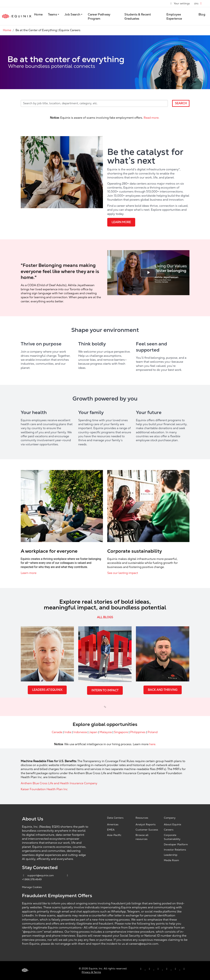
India (68, 732)
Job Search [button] (72, 14)
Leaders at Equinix (47, 690)
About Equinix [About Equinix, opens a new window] (173, 824)
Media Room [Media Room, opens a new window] (171, 860)
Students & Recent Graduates (138, 16)
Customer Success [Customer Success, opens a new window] (147, 830)
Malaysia (106, 732)
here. (152, 744)
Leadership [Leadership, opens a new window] (171, 855)
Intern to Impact (105, 690)
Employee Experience (174, 16)
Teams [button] (52, 14)
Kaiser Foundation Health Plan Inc (44, 789)
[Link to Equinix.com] (17, 16)
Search (181, 103)
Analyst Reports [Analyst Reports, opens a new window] (146, 824)
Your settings (180, 3)
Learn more (121, 222)
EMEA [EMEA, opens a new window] (111, 830)
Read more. (152, 118)
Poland (153, 732)
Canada (57, 732)
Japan (93, 732)
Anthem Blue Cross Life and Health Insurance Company (59, 783)
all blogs (105, 617)
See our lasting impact (123, 573)
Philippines (138, 732)
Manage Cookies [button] (32, 887)
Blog (202, 14)
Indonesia (80, 732)
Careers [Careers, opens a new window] (169, 830)
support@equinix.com (38, 875)
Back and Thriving (163, 690)
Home (38, 14)
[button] (198, 4)
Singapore (121, 732)
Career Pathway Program (99, 16)
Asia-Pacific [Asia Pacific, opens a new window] (114, 835)
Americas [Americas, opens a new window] (113, 824)
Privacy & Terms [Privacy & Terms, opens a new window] (91, 972)
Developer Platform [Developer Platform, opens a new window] (176, 844)
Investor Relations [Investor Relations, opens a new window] (175, 850)
